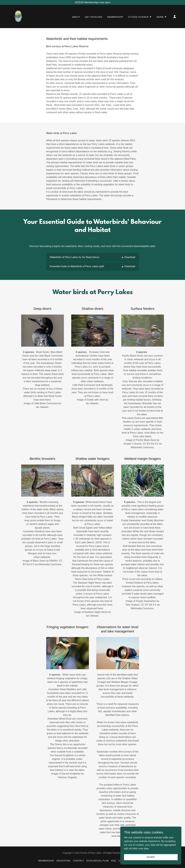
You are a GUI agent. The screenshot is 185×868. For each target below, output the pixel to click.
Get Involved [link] (94, 17)
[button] (140, 17)
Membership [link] (115, 17)
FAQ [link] (114, 861)
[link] (19, 16)
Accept (151, 857)
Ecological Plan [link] (98, 861)
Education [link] (63, 861)
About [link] (76, 17)
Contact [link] (79, 861)
